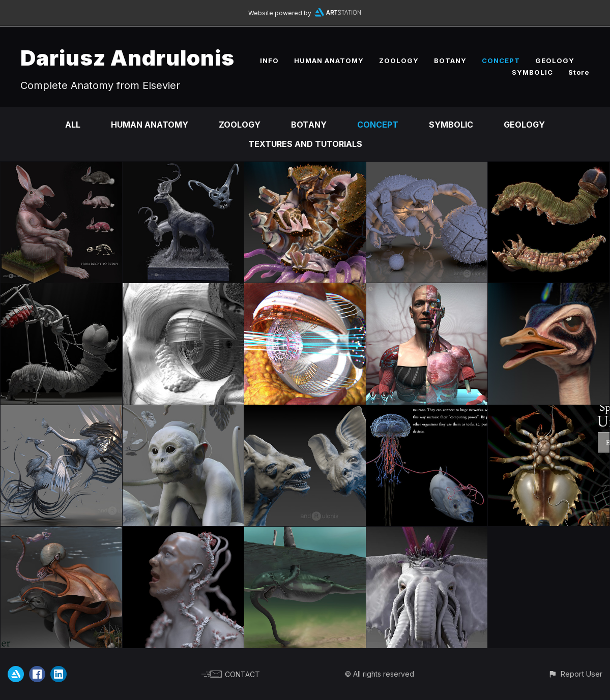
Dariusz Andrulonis (127, 58)
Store (579, 72)
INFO (269, 60)
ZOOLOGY (399, 60)
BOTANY (450, 60)
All (73, 125)
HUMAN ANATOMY (329, 60)
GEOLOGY (555, 60)
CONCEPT (501, 60)
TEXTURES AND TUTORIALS (305, 144)
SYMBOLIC (532, 72)
